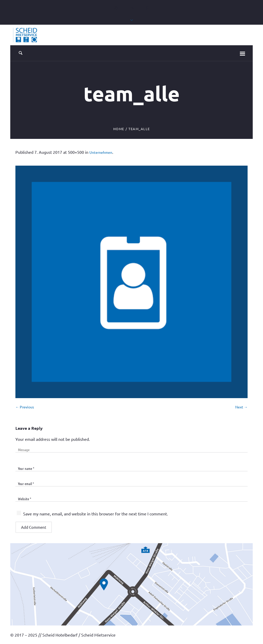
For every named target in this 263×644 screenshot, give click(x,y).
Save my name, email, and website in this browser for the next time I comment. (96, 514)
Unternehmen (101, 152)
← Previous (25, 407)
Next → (241, 407)
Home (119, 129)
